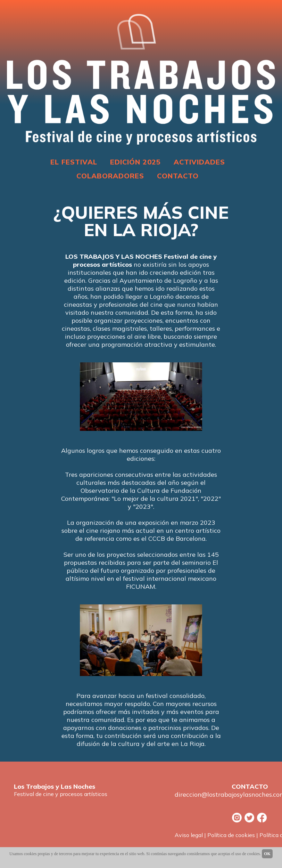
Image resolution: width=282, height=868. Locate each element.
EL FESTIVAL (74, 162)
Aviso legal (189, 835)
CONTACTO (178, 176)
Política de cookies (231, 835)
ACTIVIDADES (199, 162)
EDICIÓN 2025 (135, 162)
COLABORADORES (110, 176)
